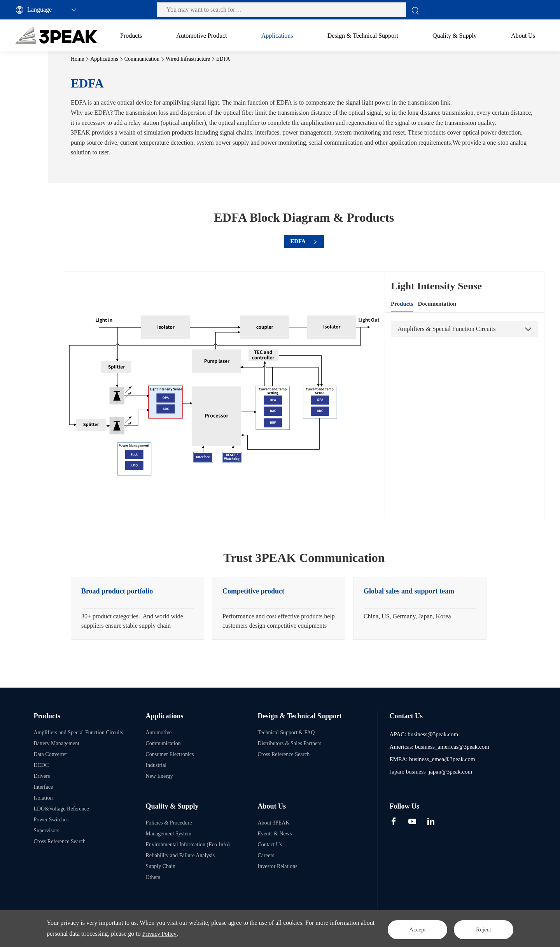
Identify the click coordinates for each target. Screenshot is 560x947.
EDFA (33, 144)
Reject (479, 928)
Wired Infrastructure (48, 127)
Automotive (31, 91)
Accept (403, 928)
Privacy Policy (207, 934)
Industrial (29, 216)
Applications (163, 59)
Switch (34, 180)
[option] (196, 615)
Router (33, 162)
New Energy (32, 234)
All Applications (30, 72)
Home (136, 59)
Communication (36, 109)
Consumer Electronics (42, 198)
